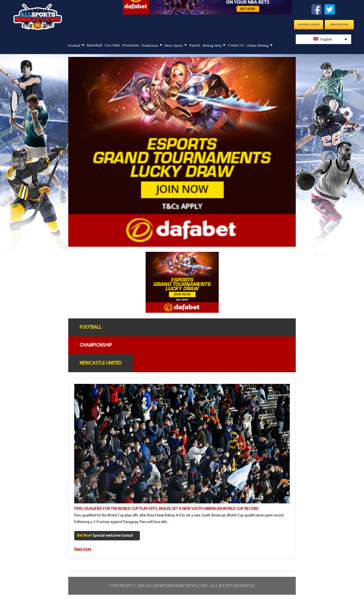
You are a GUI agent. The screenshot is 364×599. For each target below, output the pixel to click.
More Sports (174, 45)
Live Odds (112, 45)
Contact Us (236, 45)
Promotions (131, 45)
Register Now (339, 25)
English (330, 39)
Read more (83, 549)
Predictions (150, 45)
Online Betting (258, 45)
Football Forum (309, 25)
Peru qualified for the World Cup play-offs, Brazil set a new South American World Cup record (166, 509)
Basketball (95, 45)
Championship (96, 345)
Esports (195, 45)
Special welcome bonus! (105, 536)
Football (74, 45)
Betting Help (212, 45)
